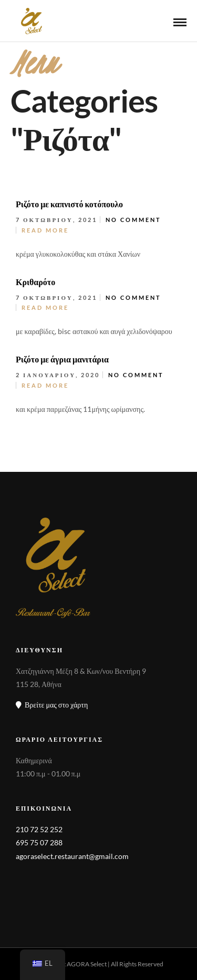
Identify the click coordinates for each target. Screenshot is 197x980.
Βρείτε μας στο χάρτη (52, 705)
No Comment (133, 220)
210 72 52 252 (39, 829)
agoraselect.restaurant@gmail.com (72, 856)
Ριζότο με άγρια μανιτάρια (62, 359)
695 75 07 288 (39, 842)
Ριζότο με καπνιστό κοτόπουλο (69, 204)
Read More (45, 230)
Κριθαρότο (35, 282)
